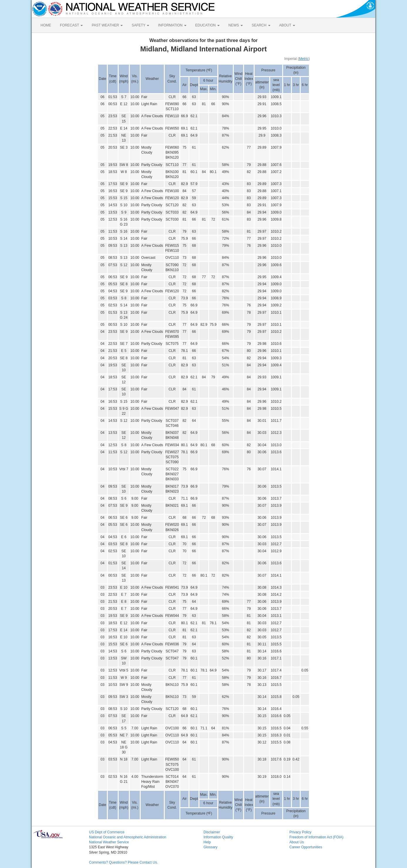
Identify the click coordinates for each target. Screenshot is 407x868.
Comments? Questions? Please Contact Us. (123, 862)
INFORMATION (172, 25)
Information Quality (218, 837)
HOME (46, 25)
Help (207, 842)
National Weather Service (109, 842)
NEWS (236, 25)
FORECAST (71, 25)
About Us (297, 842)
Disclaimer (212, 832)
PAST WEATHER (107, 25)
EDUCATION (207, 25)
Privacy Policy (301, 832)
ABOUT (287, 25)
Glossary (210, 847)
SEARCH (261, 25)
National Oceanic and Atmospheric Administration (128, 837)
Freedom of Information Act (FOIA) (317, 837)
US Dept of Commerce (107, 832)
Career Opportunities (306, 847)
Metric (304, 59)
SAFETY (140, 25)
